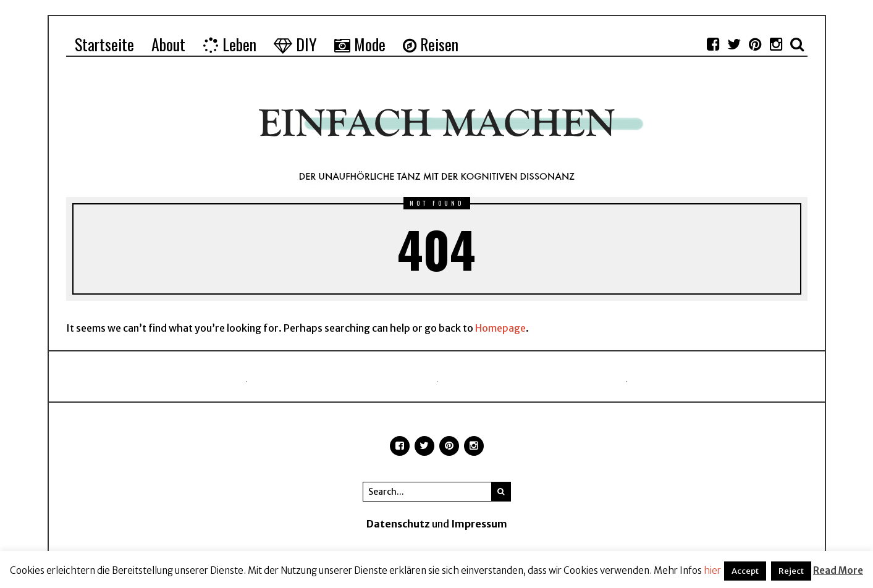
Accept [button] (745, 571)
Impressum (479, 524)
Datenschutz (398, 524)
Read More (838, 570)
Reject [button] (791, 571)
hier (712, 570)
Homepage (500, 328)
